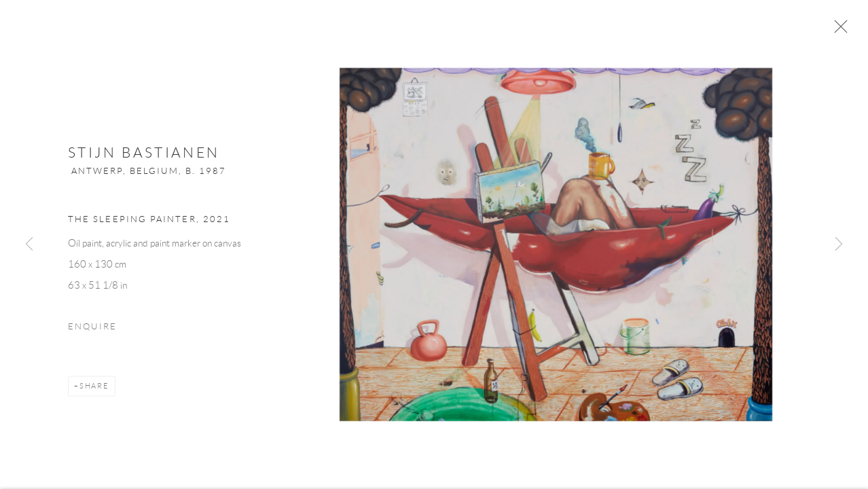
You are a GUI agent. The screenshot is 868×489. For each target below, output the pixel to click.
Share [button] (94, 391)
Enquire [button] (92, 331)
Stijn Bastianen (144, 158)
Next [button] (839, 244)
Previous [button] (29, 244)
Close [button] (844, 31)
